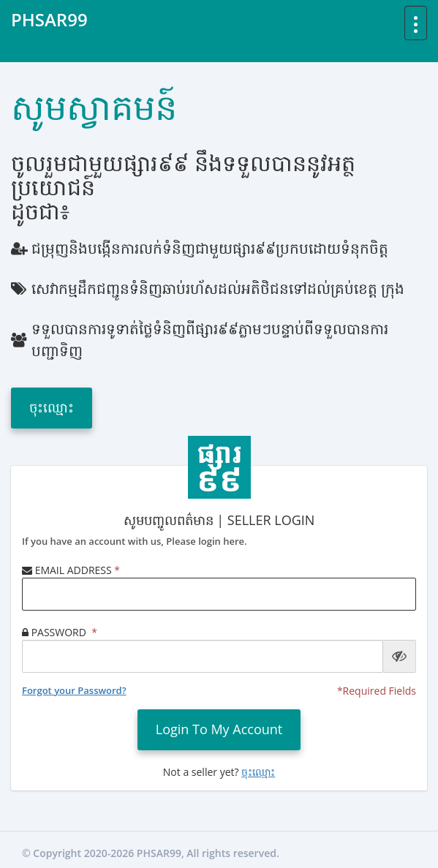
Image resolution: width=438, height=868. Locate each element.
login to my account (219, 729)
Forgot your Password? (74, 690)
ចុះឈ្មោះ (52, 407)
